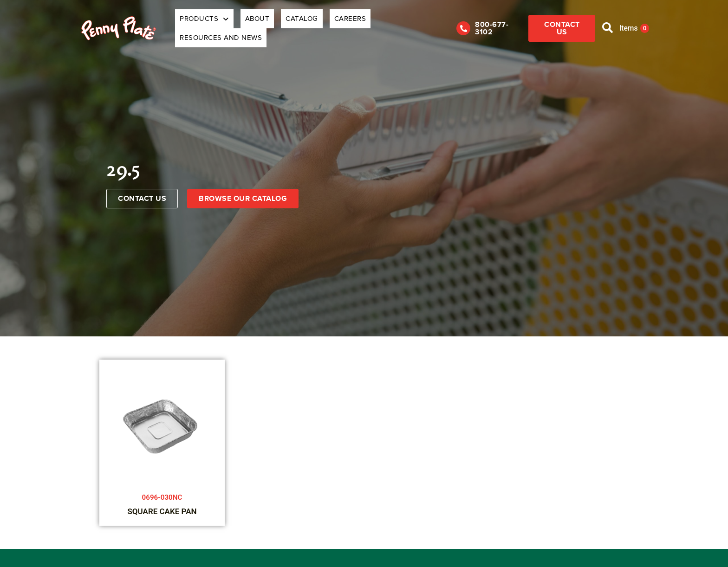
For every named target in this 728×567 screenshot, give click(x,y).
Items (632, 22)
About (254, 22)
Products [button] (209, 22)
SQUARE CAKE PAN (162, 499)
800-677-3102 (488, 22)
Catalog (290, 22)
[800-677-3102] (451, 22)
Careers (330, 22)
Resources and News (395, 22)
